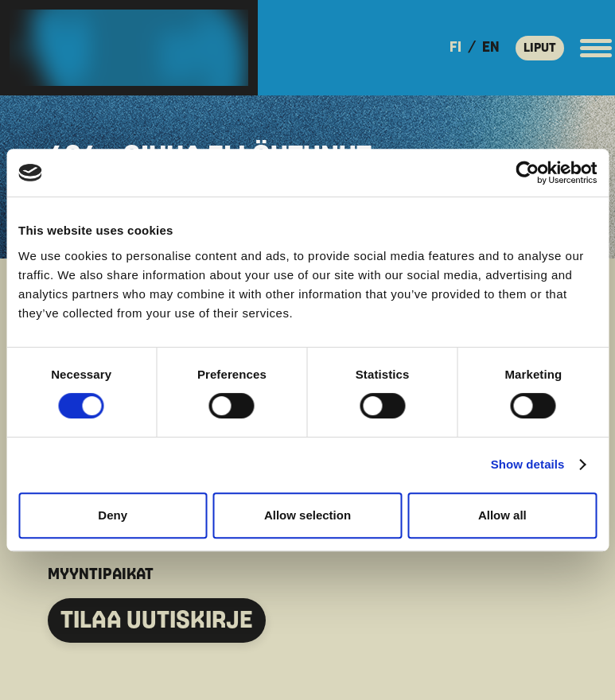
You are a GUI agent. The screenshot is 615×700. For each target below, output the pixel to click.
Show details (528, 464)
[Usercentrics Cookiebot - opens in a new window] (527, 173)
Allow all (502, 515)
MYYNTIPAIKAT (101, 574)
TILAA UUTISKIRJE (157, 620)
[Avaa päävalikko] (596, 48)
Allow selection (307, 515)
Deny (113, 515)
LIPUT (540, 48)
